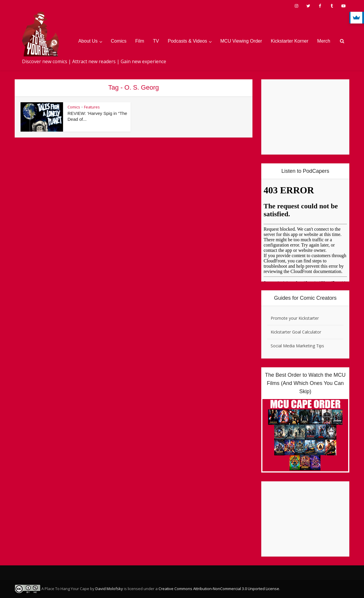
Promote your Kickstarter (295, 318)
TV (156, 41)
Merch (324, 41)
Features (92, 107)
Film (140, 41)
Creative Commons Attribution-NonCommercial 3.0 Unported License (219, 589)
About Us (88, 41)
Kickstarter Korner (290, 41)
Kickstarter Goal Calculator (296, 332)
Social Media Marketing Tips (297, 346)
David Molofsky (109, 589)
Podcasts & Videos (188, 41)
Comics (119, 41)
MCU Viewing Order (241, 41)
